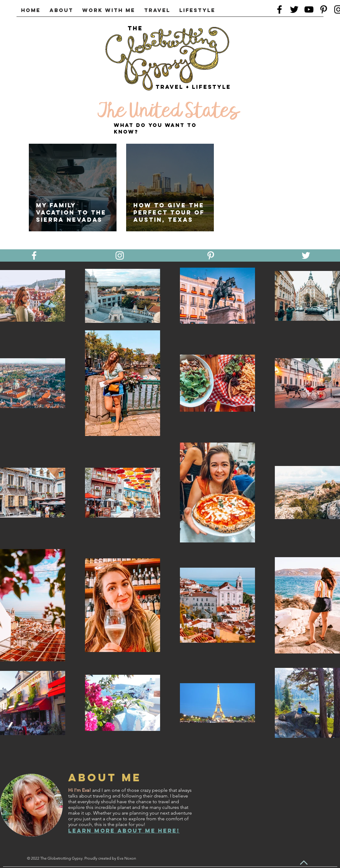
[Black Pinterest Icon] (324, 9)
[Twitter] (294, 9)
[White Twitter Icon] (306, 255)
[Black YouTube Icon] (309, 9)
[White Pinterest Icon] (211, 255)
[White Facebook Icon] (34, 255)
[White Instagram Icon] (120, 255)
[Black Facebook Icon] (279, 9)
